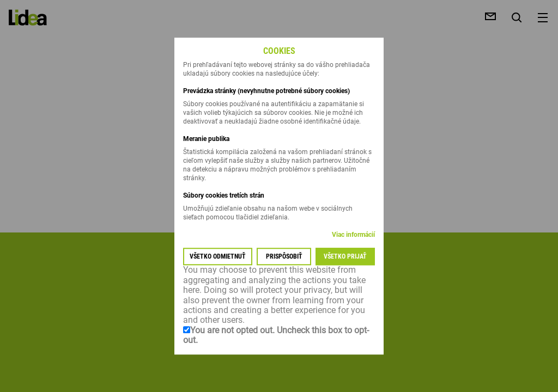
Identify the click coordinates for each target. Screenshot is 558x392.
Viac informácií (353, 235)
